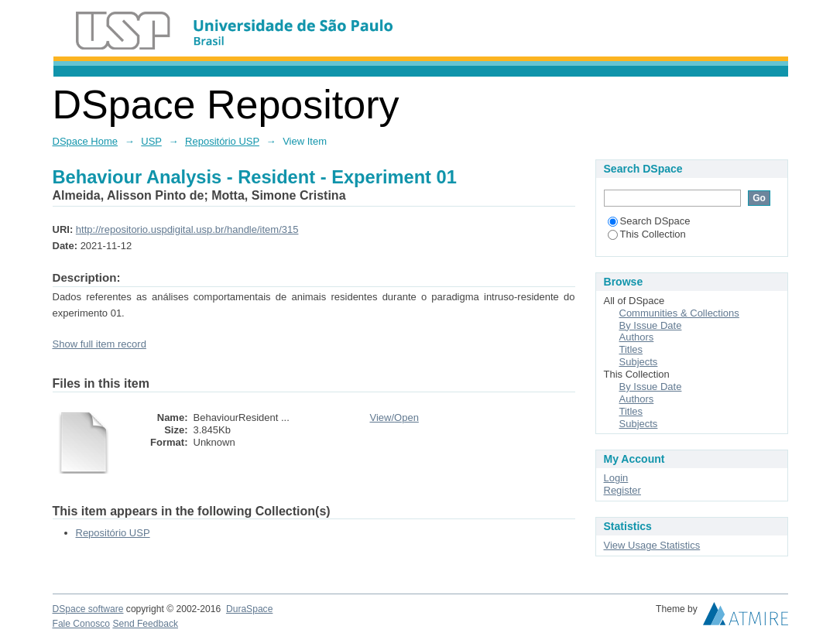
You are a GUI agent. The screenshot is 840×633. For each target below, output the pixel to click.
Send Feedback (145, 624)
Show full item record (99, 344)
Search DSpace (649, 221)
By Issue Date (651, 325)
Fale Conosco (82, 624)
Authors (637, 337)
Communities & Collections (679, 313)
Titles (631, 349)
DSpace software (88, 609)
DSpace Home (86, 141)
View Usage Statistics (652, 545)
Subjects (639, 362)
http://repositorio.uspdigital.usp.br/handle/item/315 (187, 229)
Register (622, 490)
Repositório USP (222, 141)
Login (616, 478)
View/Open (394, 417)
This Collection (647, 234)
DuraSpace (249, 609)
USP (151, 141)
